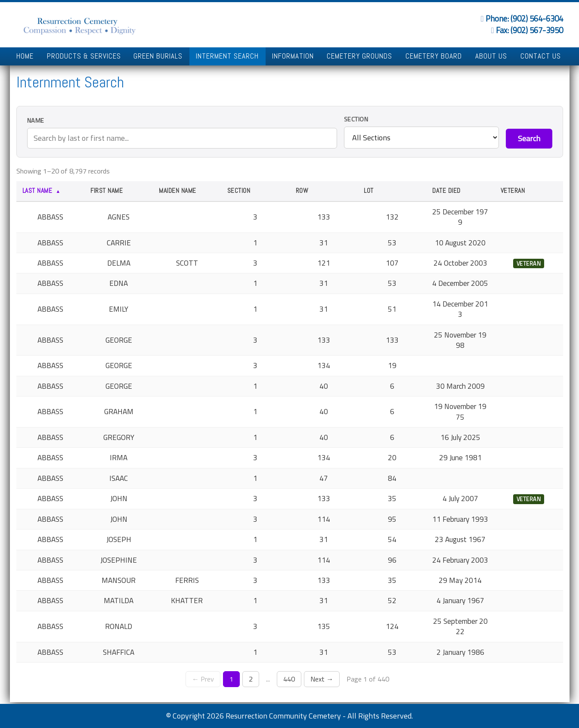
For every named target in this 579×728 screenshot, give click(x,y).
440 (289, 679)
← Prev (203, 679)
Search (529, 138)
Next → (322, 679)
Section (356, 119)
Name (36, 121)
